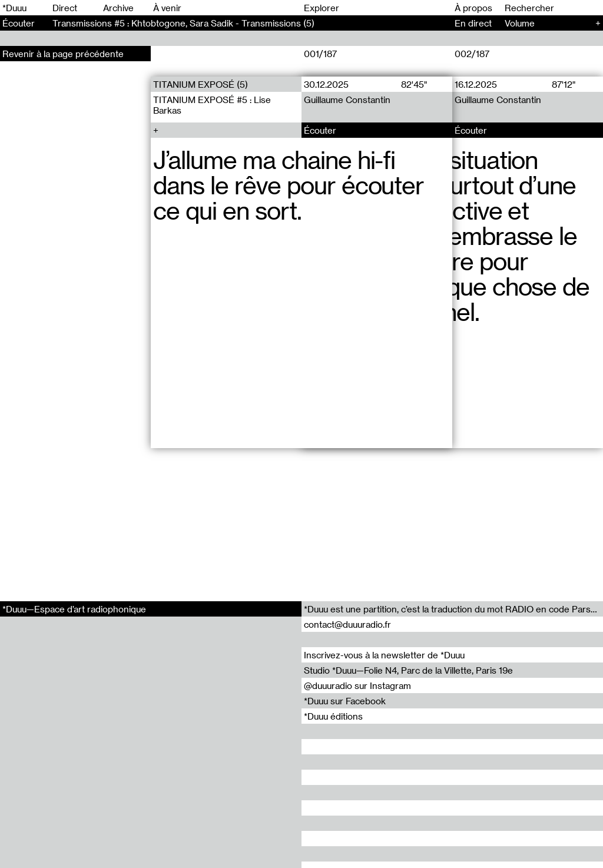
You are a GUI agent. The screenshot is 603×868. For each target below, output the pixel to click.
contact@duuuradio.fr (347, 624)
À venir (167, 8)
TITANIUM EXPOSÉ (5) (201, 84)
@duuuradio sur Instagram (357, 685)
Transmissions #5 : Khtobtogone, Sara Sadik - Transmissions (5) (183, 23)
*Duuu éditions (333, 716)
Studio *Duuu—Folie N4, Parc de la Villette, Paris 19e (408, 670)
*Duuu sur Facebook (345, 701)
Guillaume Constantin (347, 100)
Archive (118, 8)
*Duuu (14, 8)
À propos (473, 8)
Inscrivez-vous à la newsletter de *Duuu (384, 655)
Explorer (322, 8)
